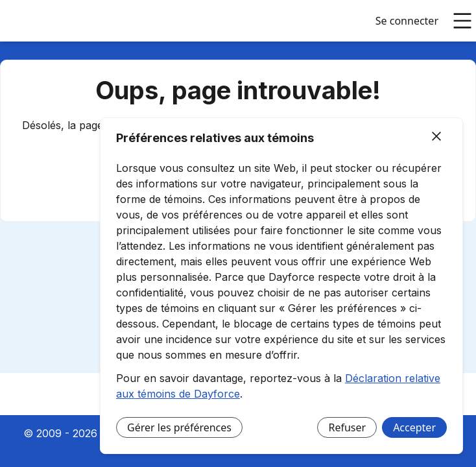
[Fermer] (436, 137)
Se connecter (407, 21)
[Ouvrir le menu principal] (462, 21)
